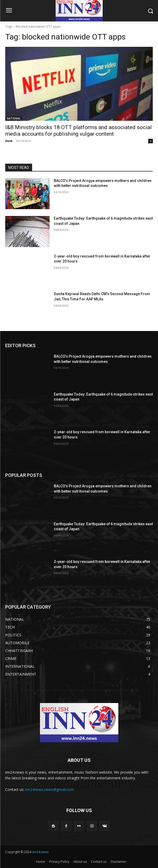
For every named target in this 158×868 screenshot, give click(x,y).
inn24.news (40, 852)
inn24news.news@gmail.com (50, 789)
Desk (9, 141)
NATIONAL (14, 118)
